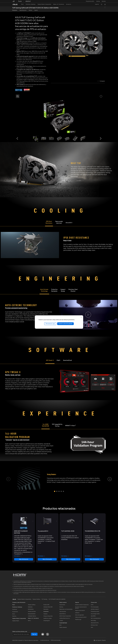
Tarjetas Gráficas (32, 605)
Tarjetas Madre (16, 621)
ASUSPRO (93, 616)
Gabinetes (30, 607)
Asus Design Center (95, 614)
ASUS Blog (93, 621)
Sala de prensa (63, 612)
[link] (15, 4)
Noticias (30, 10)
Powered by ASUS (90, 1)
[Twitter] (48, 634)
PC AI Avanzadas (95, 607)
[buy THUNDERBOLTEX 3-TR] (93, 531)
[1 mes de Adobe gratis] (27, 91)
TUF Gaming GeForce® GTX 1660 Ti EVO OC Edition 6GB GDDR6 (35, 8)
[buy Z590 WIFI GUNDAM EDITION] (24, 532)
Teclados (45, 614)
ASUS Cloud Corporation (65, 616)
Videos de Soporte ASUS (81, 617)
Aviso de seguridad (79, 615)
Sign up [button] (34, 634)
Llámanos (77, 613)
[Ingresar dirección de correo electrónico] (21, 634)
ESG (60, 625)
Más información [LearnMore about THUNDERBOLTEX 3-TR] (94, 559)
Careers (61, 621)
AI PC (92, 605)
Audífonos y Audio (48, 618)
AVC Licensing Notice (96, 618)
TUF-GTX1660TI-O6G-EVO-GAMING (57, 599)
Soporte (36, 10)
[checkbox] (101, 81)
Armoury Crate (94, 625)
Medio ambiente (63, 627)
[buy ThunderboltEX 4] (43, 531)
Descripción (15, 10)
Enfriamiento (31, 609)
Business (104, 1)
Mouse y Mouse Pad (48, 616)
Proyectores (15, 612)
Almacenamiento (32, 614)
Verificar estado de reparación (82, 605)
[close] (81, 317)
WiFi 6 (29, 621)
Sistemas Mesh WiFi (48, 607)
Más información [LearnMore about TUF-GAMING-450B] (71, 559)
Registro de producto (80, 610)
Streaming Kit (47, 621)
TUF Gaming (44, 599)
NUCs (14, 614)
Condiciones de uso (45, 640)
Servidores (46, 609)
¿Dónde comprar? (95, 609)
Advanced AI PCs (95, 623)
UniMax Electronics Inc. (65, 618)
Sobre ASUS (62, 605)
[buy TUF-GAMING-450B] (68, 531)
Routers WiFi (46, 605)
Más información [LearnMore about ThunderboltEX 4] (47, 559)
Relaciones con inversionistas (66, 609)
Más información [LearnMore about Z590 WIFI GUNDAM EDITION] (24, 559)
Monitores (15, 609)
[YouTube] (43, 634)
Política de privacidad (56, 640)
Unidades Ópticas (32, 616)
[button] (98, 1)
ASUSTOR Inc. (63, 614)
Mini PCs (14, 616)
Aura (92, 627)
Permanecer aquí (50, 324)
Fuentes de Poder (32, 612)
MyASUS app (78, 620)
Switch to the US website (65, 324)
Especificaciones (23, 10)
